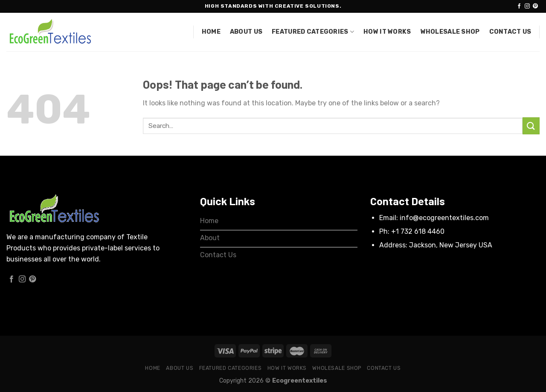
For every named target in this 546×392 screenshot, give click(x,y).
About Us (246, 32)
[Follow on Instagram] (527, 6)
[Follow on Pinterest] (535, 6)
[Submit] (531, 126)
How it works (387, 32)
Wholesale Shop (450, 32)
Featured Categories (313, 32)
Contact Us (510, 32)
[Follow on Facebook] (519, 6)
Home (211, 32)
